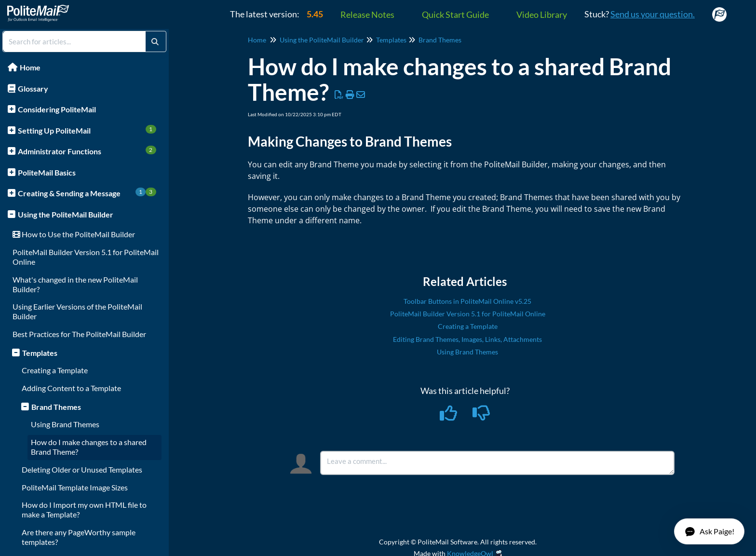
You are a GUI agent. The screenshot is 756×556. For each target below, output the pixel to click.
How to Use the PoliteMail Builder (74, 234)
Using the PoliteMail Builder (66, 214)
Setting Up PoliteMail (87, 130)
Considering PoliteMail (57, 109)
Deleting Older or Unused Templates (82, 469)
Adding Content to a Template (71, 388)
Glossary (33, 88)
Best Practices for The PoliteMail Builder (79, 334)
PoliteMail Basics (47, 172)
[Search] (155, 41)
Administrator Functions (87, 151)
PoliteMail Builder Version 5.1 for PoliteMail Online (468, 314)
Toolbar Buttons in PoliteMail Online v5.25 (467, 301)
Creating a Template (55, 370)
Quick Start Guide (455, 14)
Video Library (542, 14)
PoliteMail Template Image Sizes (75, 487)
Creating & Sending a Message (87, 193)
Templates (40, 353)
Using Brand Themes (65, 424)
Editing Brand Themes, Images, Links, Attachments (467, 339)
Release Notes (367, 14)
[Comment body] (497, 463)
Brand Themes (56, 407)
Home (30, 67)
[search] (74, 41)
